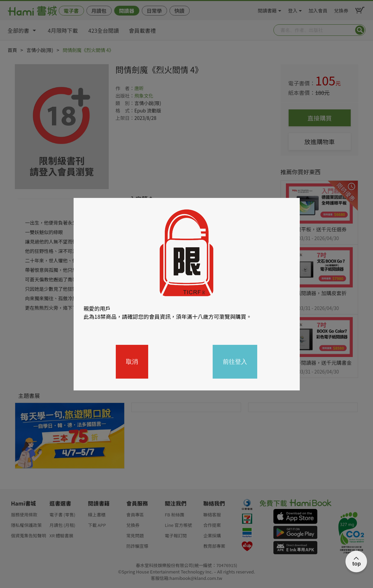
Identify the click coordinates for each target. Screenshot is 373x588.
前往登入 (235, 362)
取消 (132, 362)
